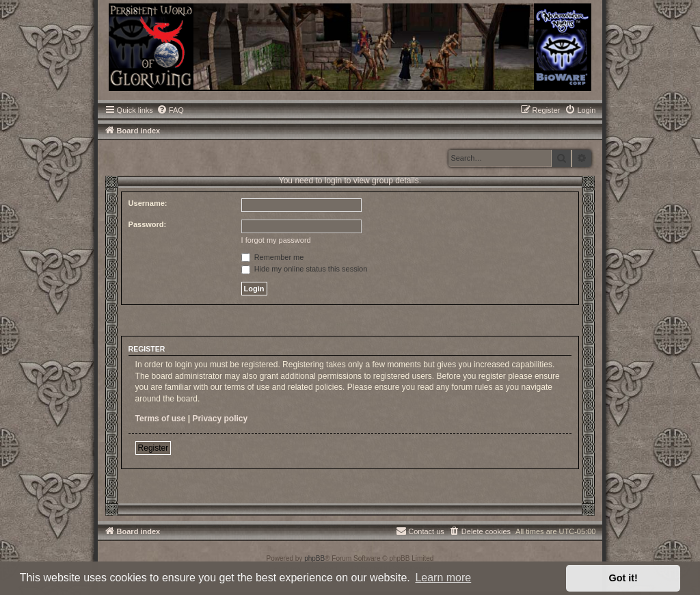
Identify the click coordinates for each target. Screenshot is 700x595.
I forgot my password (276, 240)
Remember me (273, 257)
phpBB (314, 558)
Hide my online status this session (305, 269)
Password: (148, 224)
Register (153, 448)
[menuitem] (170, 110)
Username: (148, 203)
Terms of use (161, 419)
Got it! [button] (623, 578)
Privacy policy (220, 419)
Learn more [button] (443, 578)
